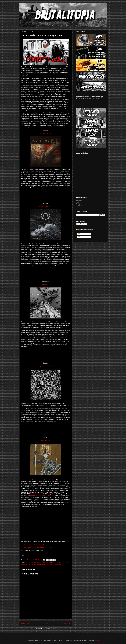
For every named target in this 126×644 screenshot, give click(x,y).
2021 (27, 563)
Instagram (79, 204)
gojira (48, 564)
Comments (82, 237)
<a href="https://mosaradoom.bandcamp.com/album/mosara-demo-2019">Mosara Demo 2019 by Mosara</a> (46, 355)
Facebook (79, 201)
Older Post (67, 623)
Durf (67, 563)
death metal (51, 563)
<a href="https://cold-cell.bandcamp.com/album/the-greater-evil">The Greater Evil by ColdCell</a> (46, 273)
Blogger (97, 640)
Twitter (78, 202)
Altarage (31, 563)
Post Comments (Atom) (49, 628)
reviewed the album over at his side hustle (42, 496)
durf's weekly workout (27, 564)
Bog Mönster (38, 563)
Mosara (52, 564)
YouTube (79, 205)
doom (56, 563)
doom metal (62, 563)
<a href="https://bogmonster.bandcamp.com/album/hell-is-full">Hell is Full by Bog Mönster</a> (46, 429)
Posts (80, 234)
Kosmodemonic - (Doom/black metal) (38, 548)
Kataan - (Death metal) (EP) (34, 545)
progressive (58, 564)
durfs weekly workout (40, 564)
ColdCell (44, 563)
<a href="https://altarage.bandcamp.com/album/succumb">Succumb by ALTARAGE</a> (46, 195)
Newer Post (25, 623)
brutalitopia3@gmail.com (92, 98)
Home (46, 623)
